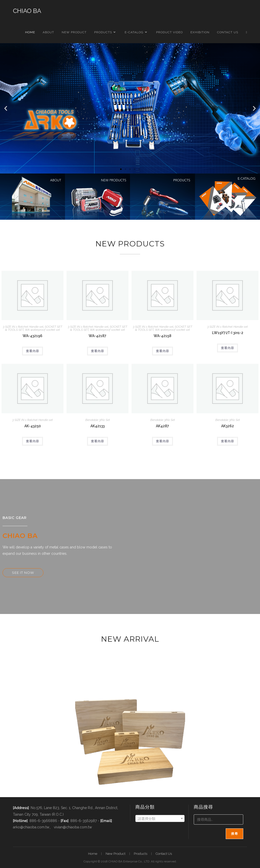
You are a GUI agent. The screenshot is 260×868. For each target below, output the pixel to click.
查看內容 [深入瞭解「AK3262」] (227, 441)
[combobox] (160, 818)
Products (141, 854)
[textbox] (160, 819)
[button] (6, 108)
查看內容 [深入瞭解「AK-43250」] (32, 441)
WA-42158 (162, 336)
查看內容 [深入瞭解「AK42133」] (97, 441)
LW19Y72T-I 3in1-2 (228, 333)
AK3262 (227, 426)
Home (93, 854)
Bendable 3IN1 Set (98, 420)
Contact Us (164, 854)
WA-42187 (97, 336)
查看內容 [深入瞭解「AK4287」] (162, 441)
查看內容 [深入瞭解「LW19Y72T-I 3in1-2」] (227, 348)
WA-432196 (32, 336)
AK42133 (97, 426)
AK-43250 (33, 426)
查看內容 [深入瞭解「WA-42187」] (97, 351)
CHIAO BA (27, 11)
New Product (116, 854)
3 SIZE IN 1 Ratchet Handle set (23, 327)
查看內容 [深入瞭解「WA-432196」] (32, 351)
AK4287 (162, 426)
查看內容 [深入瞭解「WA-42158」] (162, 351)
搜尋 (234, 834)
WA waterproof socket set (42, 330)
